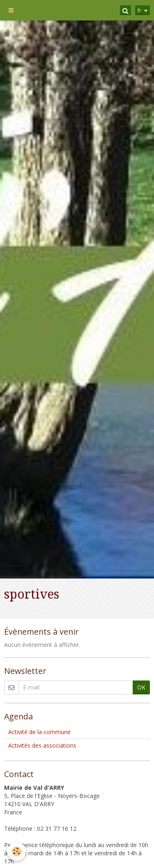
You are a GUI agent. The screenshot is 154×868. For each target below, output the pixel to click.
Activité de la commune (39, 732)
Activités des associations (42, 745)
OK (141, 687)
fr (139, 10)
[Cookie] (17, 851)
